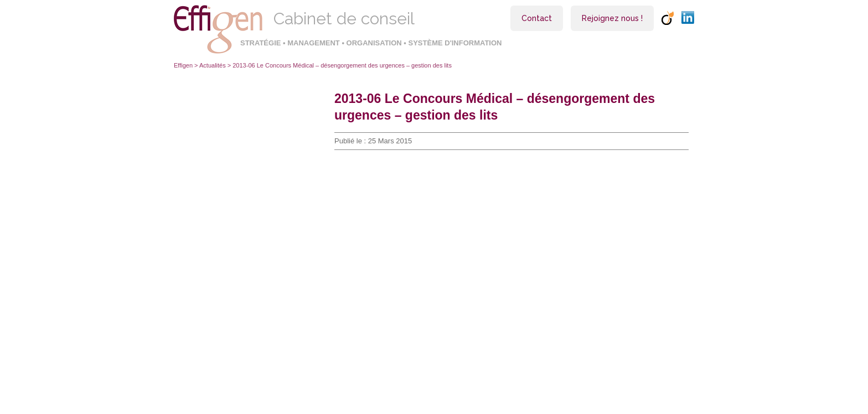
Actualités (213, 65)
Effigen (183, 65)
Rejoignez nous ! (612, 18)
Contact (537, 18)
